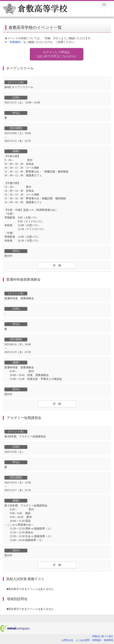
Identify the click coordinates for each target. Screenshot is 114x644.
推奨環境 (108, 640)
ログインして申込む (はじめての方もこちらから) (57, 54)
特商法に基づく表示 (103, 636)
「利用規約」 (15, 42)
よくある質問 (83, 640)
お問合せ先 (68, 640)
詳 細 (57, 265)
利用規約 (97, 640)
